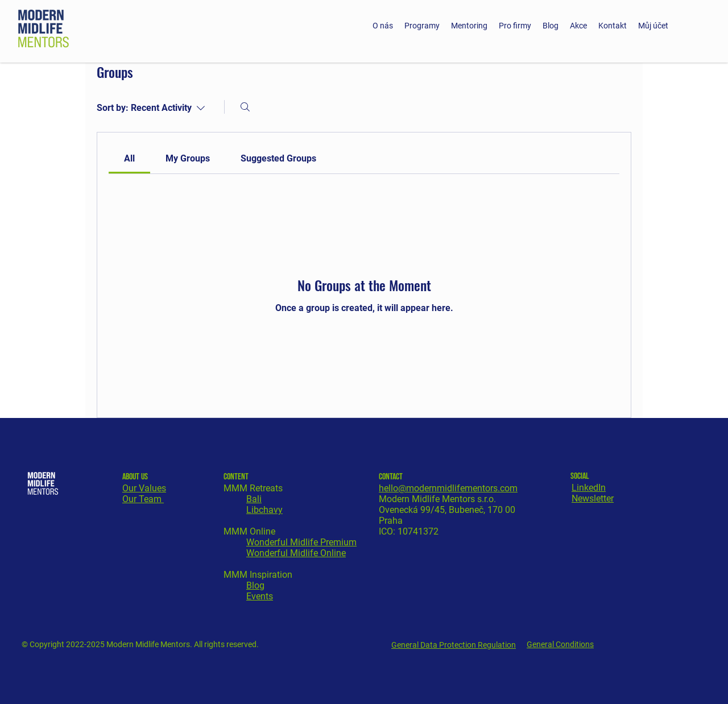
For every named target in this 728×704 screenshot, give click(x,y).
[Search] (245, 107)
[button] (422, 26)
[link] (129, 158)
